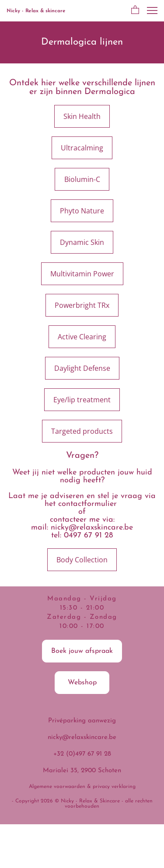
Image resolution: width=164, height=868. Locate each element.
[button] (135, 10)
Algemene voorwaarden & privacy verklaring (82, 787)
